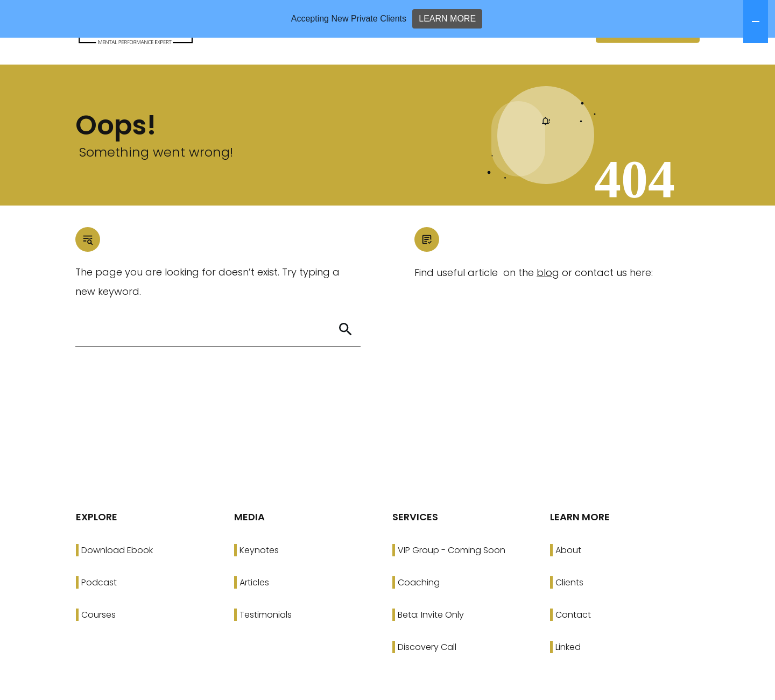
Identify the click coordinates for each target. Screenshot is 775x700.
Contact (573, 652)
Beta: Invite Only (431, 652)
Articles (254, 620)
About (568, 588)
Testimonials (266, 652)
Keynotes (259, 588)
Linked (568, 685)
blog (548, 310)
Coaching (419, 620)
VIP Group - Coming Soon (452, 588)
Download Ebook (117, 588)
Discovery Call (427, 685)
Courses (98, 652)
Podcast (99, 620)
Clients (569, 620)
